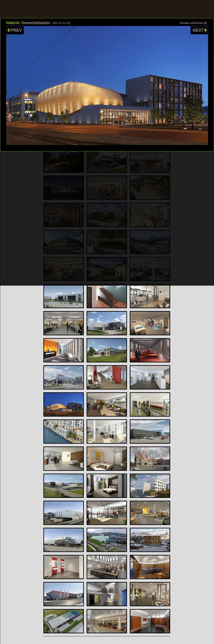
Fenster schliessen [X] (193, 23)
